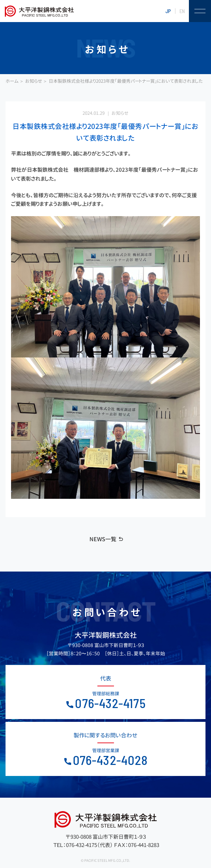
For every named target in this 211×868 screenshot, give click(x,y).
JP (168, 11)
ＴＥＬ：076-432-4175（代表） (83, 845)
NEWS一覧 (103, 539)
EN (182, 11)
